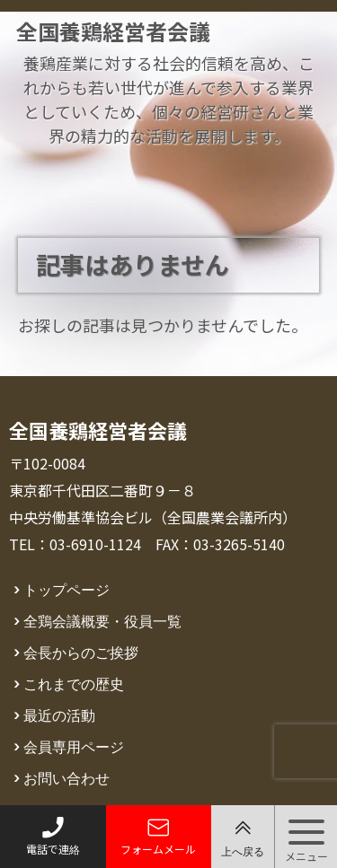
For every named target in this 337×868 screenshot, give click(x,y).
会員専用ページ (74, 746)
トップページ (67, 589)
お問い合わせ (67, 777)
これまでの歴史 (74, 683)
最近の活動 (59, 715)
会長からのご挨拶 (81, 652)
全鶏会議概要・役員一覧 (102, 620)
